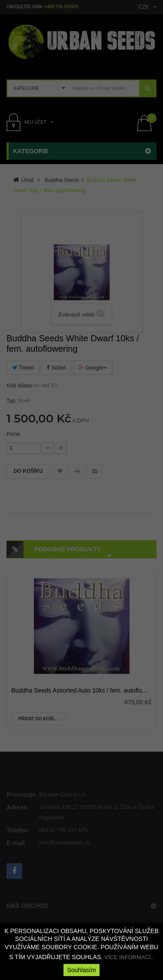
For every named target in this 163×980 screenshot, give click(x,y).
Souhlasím (81, 970)
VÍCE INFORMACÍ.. (129, 957)
